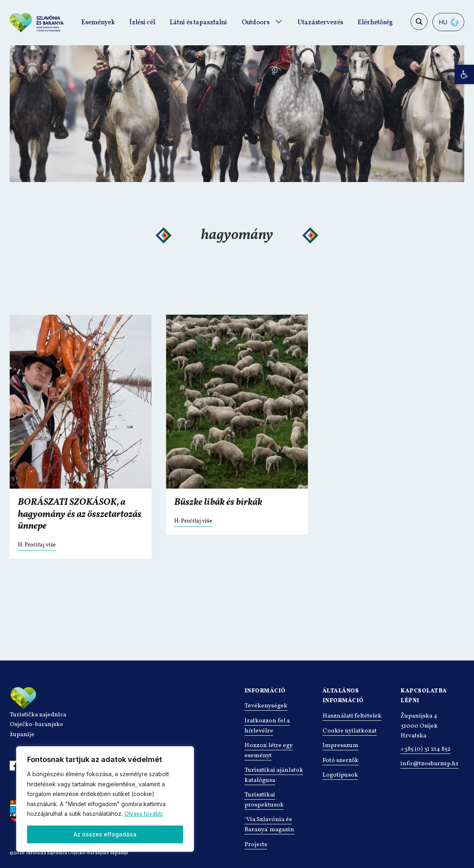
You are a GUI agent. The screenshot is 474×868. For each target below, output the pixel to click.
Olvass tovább (144, 814)
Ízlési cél (142, 23)
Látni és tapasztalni (198, 23)
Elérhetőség (375, 23)
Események (98, 23)
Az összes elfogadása (105, 834)
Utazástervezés (320, 23)
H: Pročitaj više (37, 545)
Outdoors (256, 23)
